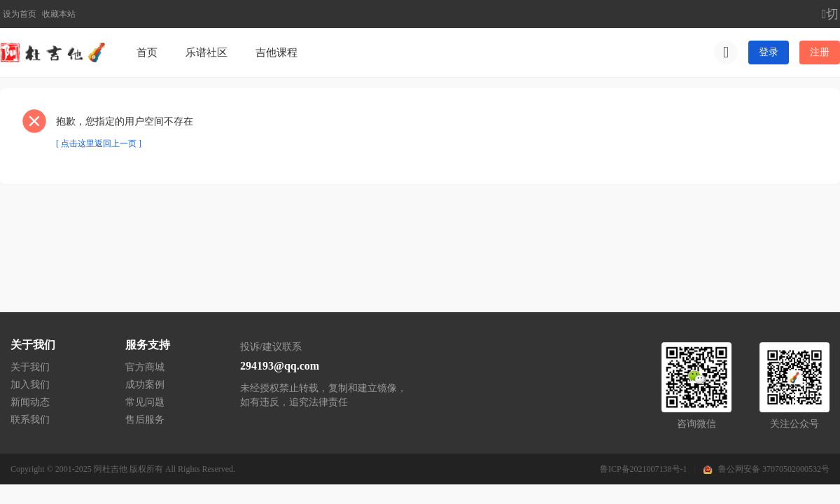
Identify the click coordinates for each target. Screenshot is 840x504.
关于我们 (30, 367)
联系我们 (30, 420)
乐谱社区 (206, 52)
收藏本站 (59, 14)
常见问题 (145, 402)
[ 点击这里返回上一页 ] (99, 143)
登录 (769, 52)
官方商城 (145, 367)
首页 (147, 52)
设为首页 (20, 14)
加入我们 (30, 385)
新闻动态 (30, 402)
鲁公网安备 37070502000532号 (774, 469)
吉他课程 (276, 52)
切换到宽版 (831, 14)
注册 (820, 52)
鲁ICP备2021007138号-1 (644, 469)
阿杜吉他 (111, 469)
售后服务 (145, 420)
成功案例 (145, 385)
